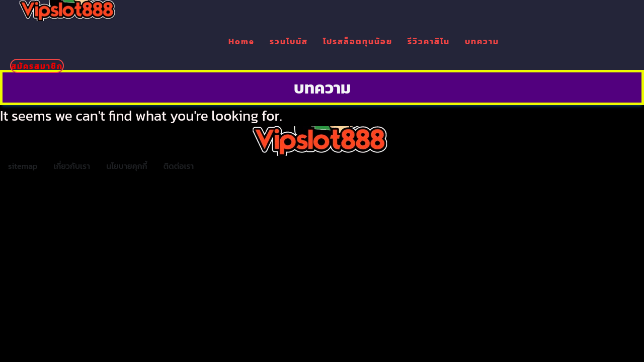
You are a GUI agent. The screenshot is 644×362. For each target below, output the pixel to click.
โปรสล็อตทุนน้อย (358, 41)
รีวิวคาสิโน (429, 41)
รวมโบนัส (289, 41)
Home (242, 41)
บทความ (482, 41)
